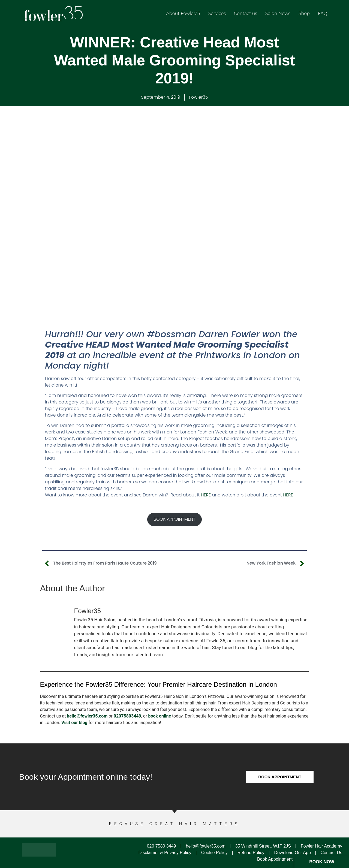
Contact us (246, 13)
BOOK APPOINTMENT (174, 519)
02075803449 (127, 716)
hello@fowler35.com (87, 716)
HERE (206, 495)
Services (217, 13)
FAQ (323, 13)
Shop (304, 13)
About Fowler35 (183, 13)
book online (160, 716)
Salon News (278, 13)
